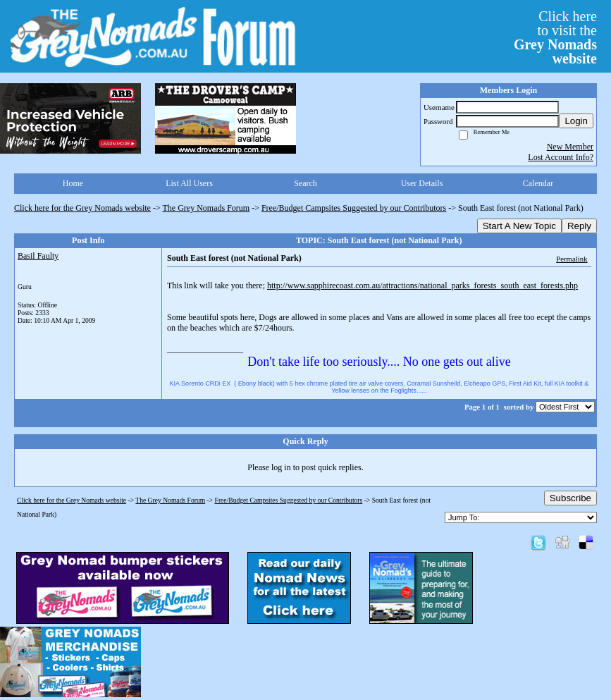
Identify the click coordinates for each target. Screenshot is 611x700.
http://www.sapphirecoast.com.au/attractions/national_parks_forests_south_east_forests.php (422, 285)
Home (73, 183)
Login (576, 121)
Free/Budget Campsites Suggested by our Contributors (354, 208)
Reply (579, 226)
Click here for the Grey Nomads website (82, 208)
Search (305, 183)
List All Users (189, 183)
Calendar (538, 183)
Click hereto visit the (555, 37)
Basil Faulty (38, 256)
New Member (570, 147)
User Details (422, 183)
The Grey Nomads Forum (206, 208)
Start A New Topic (519, 226)
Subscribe (570, 498)
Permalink (572, 259)
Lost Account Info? (561, 157)
